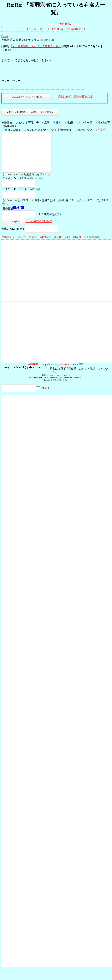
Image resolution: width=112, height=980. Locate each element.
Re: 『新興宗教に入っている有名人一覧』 (36, 46)
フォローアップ (38, 29)
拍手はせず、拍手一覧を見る (75, 96)
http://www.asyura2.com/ (56, 372)
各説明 (101, 130)
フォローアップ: (11, 81)
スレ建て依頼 (62, 245)
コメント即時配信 (40, 245)
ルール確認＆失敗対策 (39, 229)
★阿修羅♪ (65, 24)
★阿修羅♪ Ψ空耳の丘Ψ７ (67, 29)
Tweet (5, 36)
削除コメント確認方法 (87, 245)
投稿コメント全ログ (13, 245)
